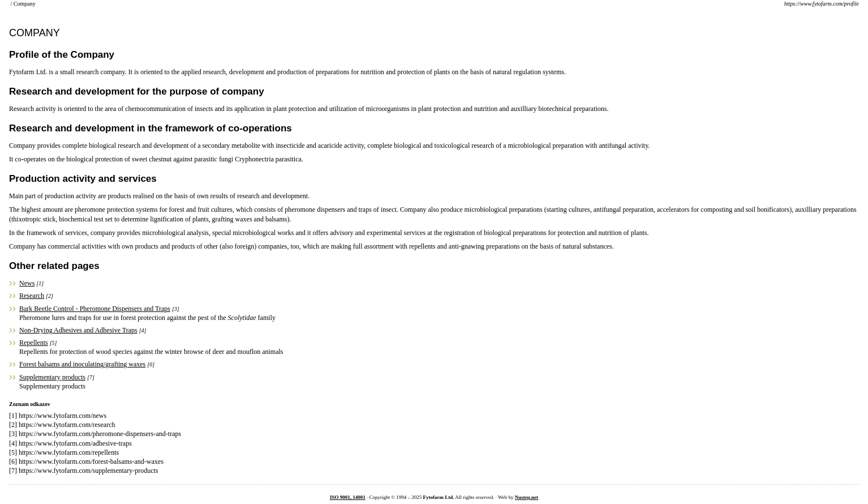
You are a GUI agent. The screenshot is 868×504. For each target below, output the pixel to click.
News (27, 283)
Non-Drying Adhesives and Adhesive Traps (78, 330)
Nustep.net (527, 497)
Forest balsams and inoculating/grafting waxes (82, 364)
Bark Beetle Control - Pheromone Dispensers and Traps (95, 309)
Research (32, 296)
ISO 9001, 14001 (348, 497)
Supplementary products (52, 377)
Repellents (34, 343)
